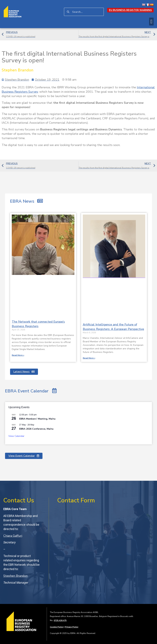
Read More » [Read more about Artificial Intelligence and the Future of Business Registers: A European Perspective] (89, 358)
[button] (151, 22)
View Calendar (16, 436)
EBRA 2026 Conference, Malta (36, 429)
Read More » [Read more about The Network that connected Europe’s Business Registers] (18, 355)
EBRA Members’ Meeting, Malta (37, 419)
